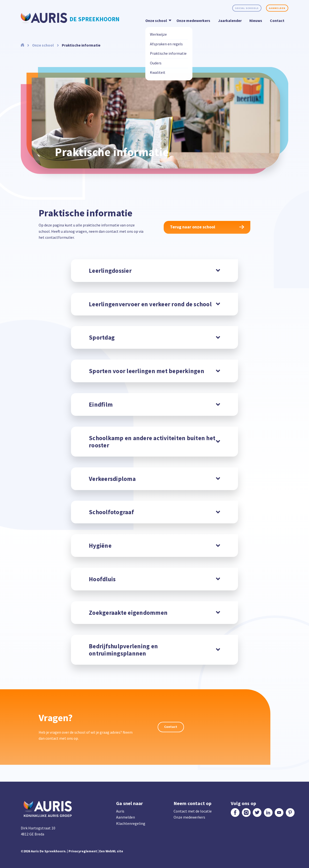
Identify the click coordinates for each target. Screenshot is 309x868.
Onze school (157, 20)
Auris (120, 811)
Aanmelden (277, 8)
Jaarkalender (230, 21)
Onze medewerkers (193, 21)
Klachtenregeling (131, 823)
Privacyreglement (83, 851)
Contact (277, 21)
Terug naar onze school (207, 227)
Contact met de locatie (193, 811)
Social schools (247, 8)
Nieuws (256, 21)
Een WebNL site (111, 851)
